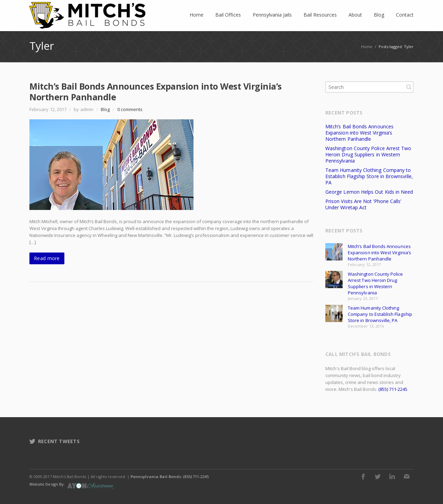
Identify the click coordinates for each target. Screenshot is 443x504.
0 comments (130, 109)
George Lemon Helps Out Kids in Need (369, 192)
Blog (105, 109)
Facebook (363, 476)
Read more (47, 258)
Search (409, 87)
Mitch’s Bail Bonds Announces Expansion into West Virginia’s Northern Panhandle (156, 91)
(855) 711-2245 (393, 389)
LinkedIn (392, 476)
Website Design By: (47, 484)
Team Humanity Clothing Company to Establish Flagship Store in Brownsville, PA (369, 176)
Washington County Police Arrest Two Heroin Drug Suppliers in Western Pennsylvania (368, 154)
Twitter (378, 476)
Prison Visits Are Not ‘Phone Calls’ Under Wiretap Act (363, 204)
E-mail (407, 476)
